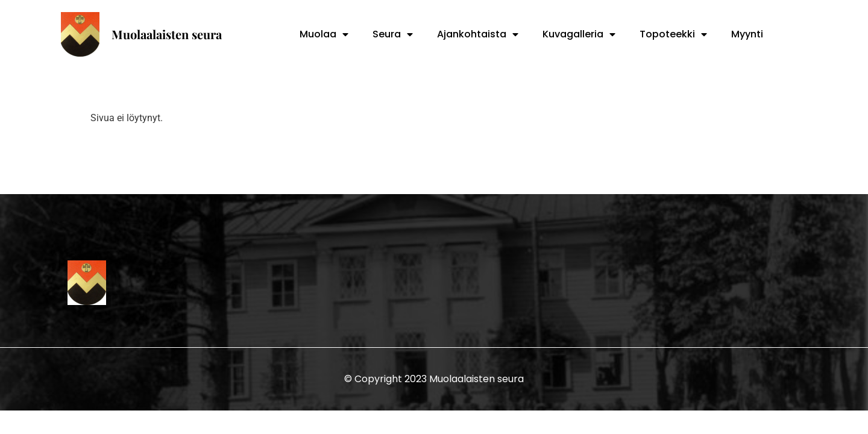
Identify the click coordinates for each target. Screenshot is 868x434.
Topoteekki (673, 34)
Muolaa (324, 34)
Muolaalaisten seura (167, 34)
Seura (393, 34)
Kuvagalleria (579, 34)
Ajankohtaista (478, 34)
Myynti (747, 34)
